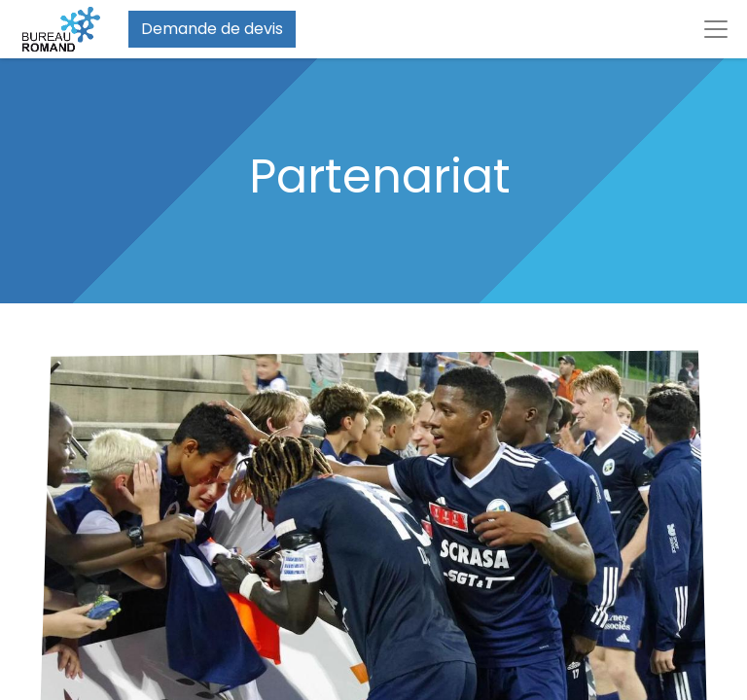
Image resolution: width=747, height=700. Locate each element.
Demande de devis (212, 29)
